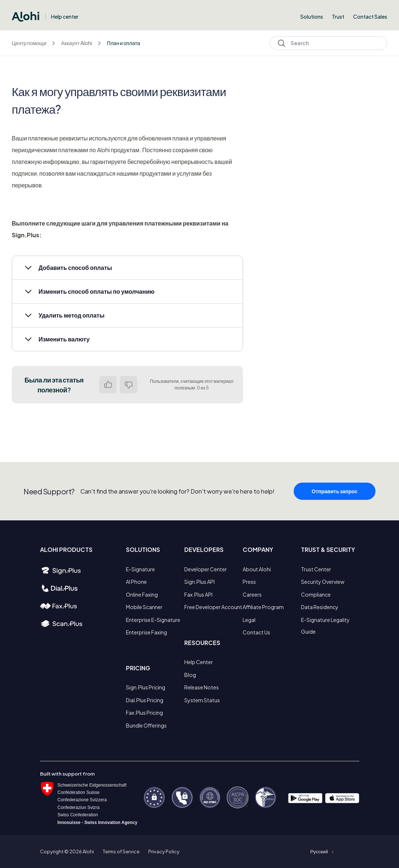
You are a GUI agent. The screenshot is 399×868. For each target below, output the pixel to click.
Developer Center (206, 569)
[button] (127, 268)
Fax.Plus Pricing (144, 713)
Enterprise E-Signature (153, 620)
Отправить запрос (335, 496)
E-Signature (140, 569)
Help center (65, 17)
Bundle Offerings (146, 725)
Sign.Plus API (199, 582)
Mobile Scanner (144, 607)
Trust (338, 17)
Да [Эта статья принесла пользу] (108, 385)
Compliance (316, 594)
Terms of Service (121, 851)
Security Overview (323, 582)
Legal (249, 620)
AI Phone (136, 582)
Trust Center (316, 569)
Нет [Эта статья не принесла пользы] (128, 385)
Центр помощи (29, 43)
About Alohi (257, 569)
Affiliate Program (263, 607)
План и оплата (124, 43)
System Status (202, 700)
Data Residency (320, 607)
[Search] (329, 43)
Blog (190, 675)
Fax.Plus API (198, 594)
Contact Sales (370, 17)
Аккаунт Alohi (77, 43)
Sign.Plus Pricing (146, 687)
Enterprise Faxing (146, 632)
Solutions (312, 17)
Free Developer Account (213, 607)
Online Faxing (142, 594)
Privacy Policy (164, 851)
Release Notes (202, 687)
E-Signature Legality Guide (325, 626)
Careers (252, 594)
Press (249, 582)
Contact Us (256, 632)
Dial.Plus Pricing (145, 700)
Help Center (199, 662)
